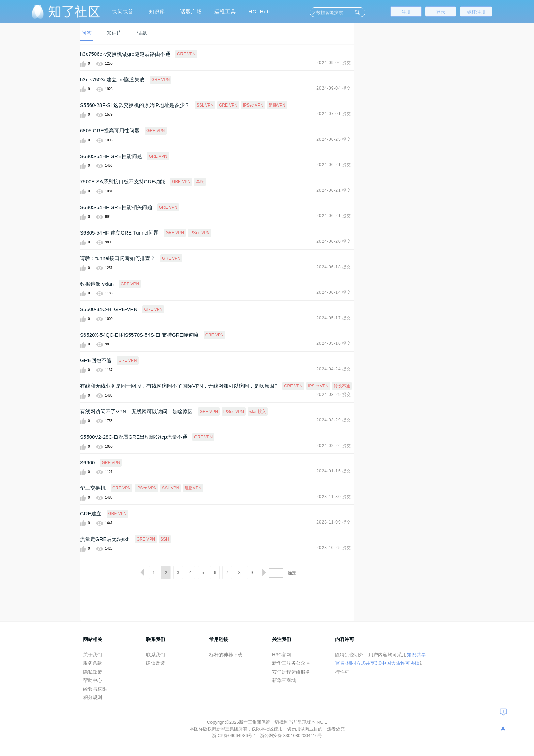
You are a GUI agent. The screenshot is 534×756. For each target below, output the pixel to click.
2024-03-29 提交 (334, 395)
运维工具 (225, 11)
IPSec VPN (253, 105)
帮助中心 (93, 680)
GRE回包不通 (96, 360)
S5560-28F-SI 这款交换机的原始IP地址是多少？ (135, 105)
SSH (165, 539)
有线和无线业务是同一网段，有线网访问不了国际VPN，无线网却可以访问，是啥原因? (179, 386)
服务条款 (93, 663)
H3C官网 (282, 655)
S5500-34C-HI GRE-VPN (109, 309)
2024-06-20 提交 (334, 241)
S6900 (87, 462)
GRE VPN (186, 54)
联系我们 (156, 655)
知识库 (157, 11)
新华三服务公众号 (291, 663)
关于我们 (93, 655)
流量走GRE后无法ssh (105, 539)
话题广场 (191, 11)
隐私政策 (93, 672)
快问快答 (123, 11)
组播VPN (277, 105)
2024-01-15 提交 (334, 471)
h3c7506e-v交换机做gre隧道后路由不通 (125, 54)
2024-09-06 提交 (334, 63)
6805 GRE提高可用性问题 (110, 131)
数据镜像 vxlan (97, 284)
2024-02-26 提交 (334, 446)
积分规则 (93, 697)
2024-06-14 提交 (334, 292)
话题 (142, 33)
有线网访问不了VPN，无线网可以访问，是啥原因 (136, 411)
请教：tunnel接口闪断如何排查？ (118, 258)
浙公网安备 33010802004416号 (291, 735)
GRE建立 (91, 513)
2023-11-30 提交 (334, 497)
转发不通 (342, 386)
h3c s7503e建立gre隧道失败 (112, 79)
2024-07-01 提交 (334, 114)
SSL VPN (205, 105)
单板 (200, 182)
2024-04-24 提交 (334, 369)
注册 (406, 12)
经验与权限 (95, 689)
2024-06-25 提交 (334, 139)
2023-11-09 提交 (334, 522)
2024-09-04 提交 (334, 88)
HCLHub (259, 11)
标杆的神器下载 (226, 655)
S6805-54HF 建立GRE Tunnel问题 (119, 233)
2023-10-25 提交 (334, 548)
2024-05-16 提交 (334, 343)
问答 (87, 33)
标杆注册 (476, 12)
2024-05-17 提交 (334, 318)
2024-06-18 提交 (334, 267)
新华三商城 (284, 680)
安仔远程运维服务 (291, 672)
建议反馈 (156, 663)
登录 (441, 12)
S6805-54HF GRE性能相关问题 (116, 207)
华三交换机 (93, 488)
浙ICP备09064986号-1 (235, 735)
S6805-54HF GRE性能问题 (111, 156)
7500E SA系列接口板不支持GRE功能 (123, 182)
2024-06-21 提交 (334, 165)
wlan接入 (258, 412)
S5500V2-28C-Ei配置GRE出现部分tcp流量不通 (134, 437)
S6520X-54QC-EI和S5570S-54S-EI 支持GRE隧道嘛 (139, 335)
